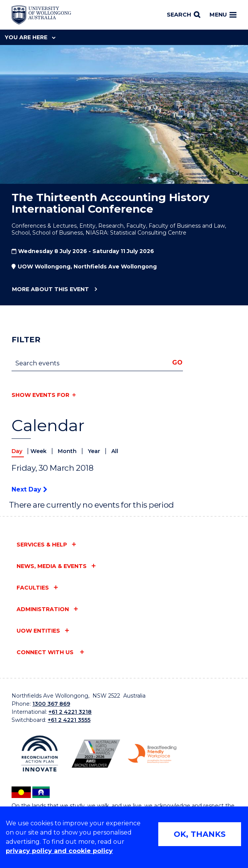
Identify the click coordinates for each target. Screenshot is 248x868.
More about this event (50, 290)
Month (68, 451)
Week (39, 451)
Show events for (40, 395)
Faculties (33, 588)
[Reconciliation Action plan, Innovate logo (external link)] (40, 754)
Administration (43, 609)
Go (177, 362)
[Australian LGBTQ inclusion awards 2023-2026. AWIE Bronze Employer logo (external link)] (96, 754)
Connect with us (46, 652)
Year (95, 451)
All (115, 451)
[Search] (183, 15)
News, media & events (52, 566)
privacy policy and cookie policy (59, 851)
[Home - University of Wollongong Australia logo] (41, 15)
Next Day (29, 489)
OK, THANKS (200, 834)
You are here (30, 37)
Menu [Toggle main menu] (223, 15)
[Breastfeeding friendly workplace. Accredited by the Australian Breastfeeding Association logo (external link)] (152, 754)
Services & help (42, 545)
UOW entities (38, 631)
